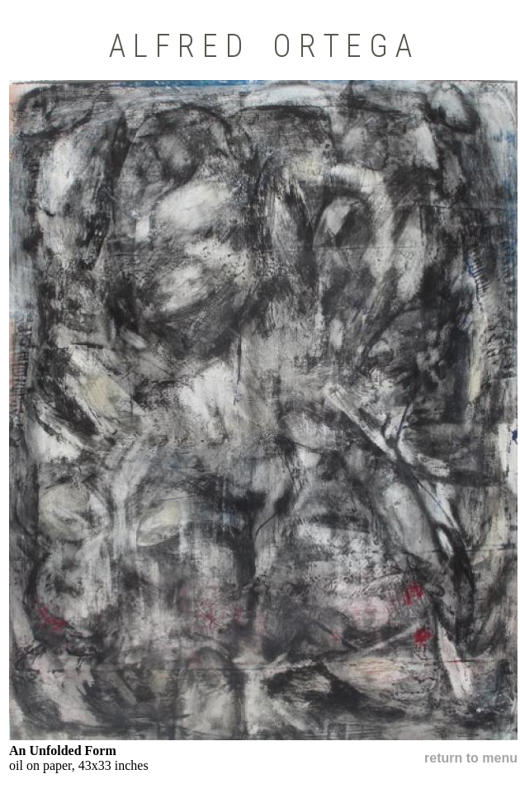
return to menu (471, 758)
